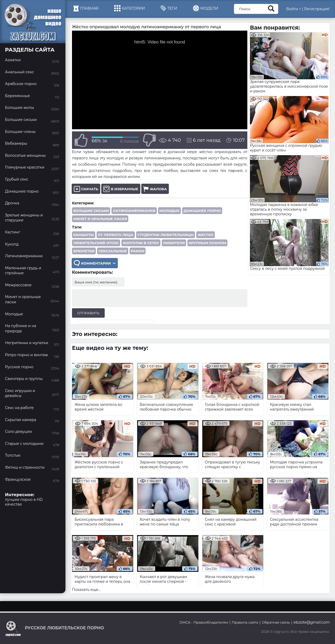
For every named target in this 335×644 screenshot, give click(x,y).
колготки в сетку (141, 243)
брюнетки (84, 251)
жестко (205, 235)
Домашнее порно (202, 211)
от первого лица (116, 235)
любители (174, 243)
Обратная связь (276, 622)
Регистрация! (317, 9)
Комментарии (95, 263)
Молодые (169, 211)
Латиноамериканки (134, 211)
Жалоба (155, 189)
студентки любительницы (166, 235)
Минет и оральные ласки (100, 219)
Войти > (294, 9)
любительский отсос (96, 243)
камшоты (84, 235)
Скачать (86, 189)
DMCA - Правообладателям (204, 622)
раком (138, 251)
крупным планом (208, 243)
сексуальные (113, 251)
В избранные (121, 189)
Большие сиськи (91, 211)
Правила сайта (245, 622)
